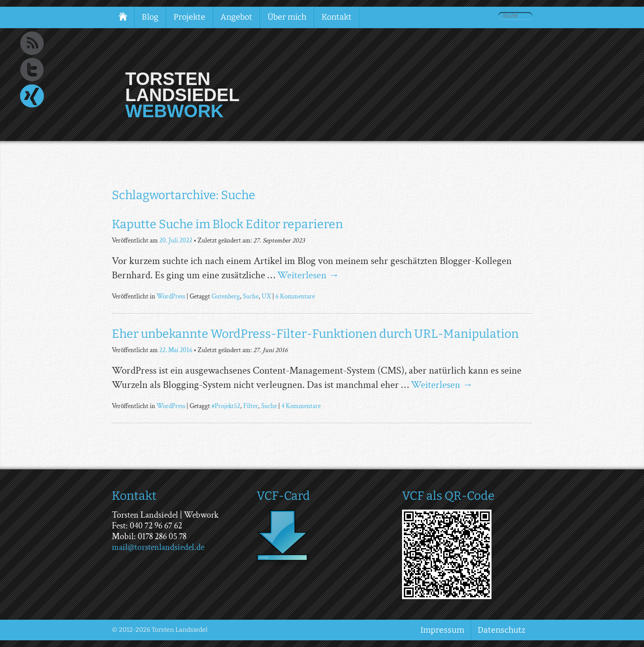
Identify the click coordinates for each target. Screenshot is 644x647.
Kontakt (337, 17)
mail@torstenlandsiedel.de (158, 547)
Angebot (236, 17)
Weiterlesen (308, 275)
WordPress (171, 296)
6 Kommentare (295, 296)
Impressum (442, 630)
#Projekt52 (226, 406)
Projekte (189, 17)
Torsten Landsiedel (182, 87)
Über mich (287, 17)
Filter (251, 406)
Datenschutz (502, 630)
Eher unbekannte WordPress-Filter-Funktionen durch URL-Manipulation (315, 334)
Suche (251, 296)
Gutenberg (226, 296)
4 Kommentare (301, 406)
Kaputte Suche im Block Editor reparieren (227, 224)
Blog (150, 17)
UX (266, 296)
